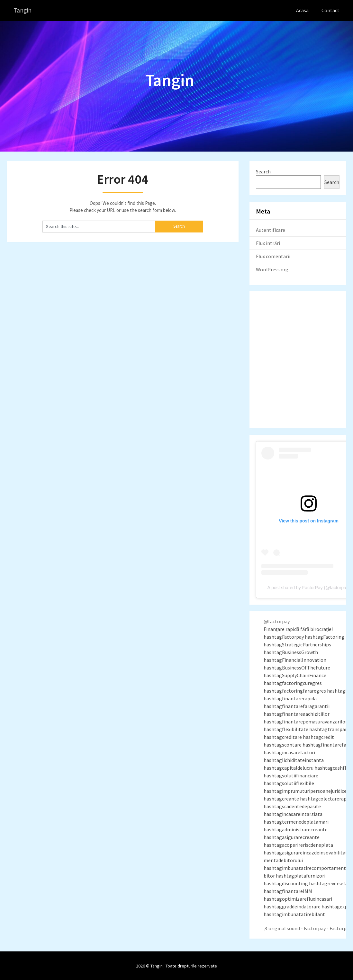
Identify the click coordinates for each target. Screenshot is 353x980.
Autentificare (271, 230)
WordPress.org (272, 269)
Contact (330, 10)
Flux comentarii (273, 256)
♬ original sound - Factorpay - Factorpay (308, 928)
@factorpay (277, 621)
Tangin (23, 10)
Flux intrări (268, 243)
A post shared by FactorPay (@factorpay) (309, 587)
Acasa (302, 10)
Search (263, 171)
